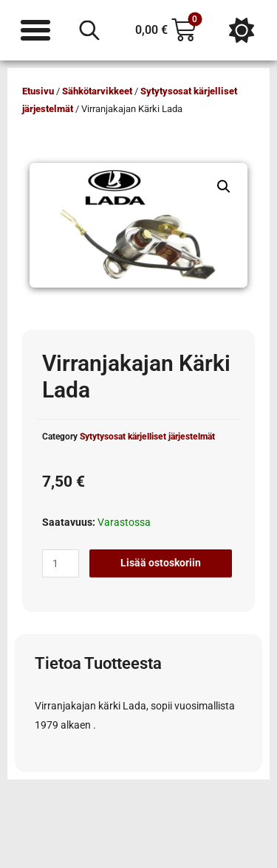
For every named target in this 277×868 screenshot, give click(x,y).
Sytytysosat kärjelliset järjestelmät (147, 437)
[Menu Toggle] (35, 30)
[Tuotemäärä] (61, 563)
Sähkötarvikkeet (97, 91)
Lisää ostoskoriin (161, 563)
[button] (224, 187)
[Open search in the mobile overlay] (89, 30)
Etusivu (38, 91)
